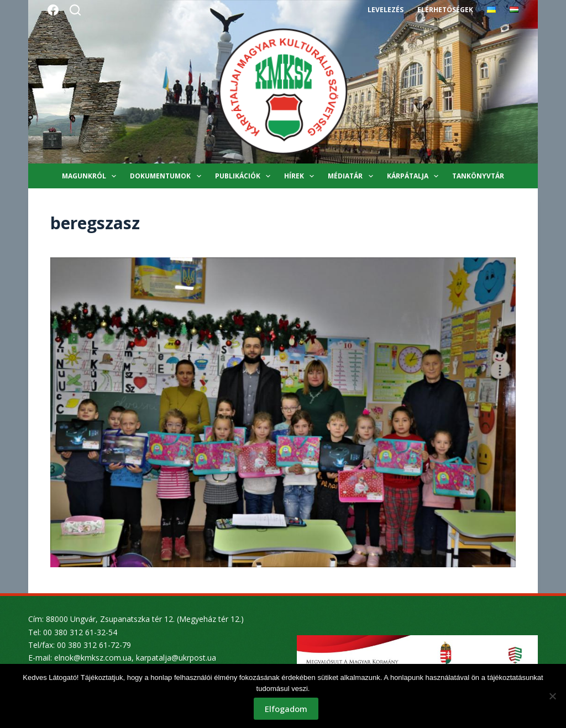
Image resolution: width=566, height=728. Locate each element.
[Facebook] (53, 10)
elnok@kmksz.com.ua (93, 658)
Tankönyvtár (478, 176)
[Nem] (552, 696)
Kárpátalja (415, 176)
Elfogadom (286, 709)
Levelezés (386, 10)
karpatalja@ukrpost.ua (176, 658)
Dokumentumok (167, 176)
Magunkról (91, 176)
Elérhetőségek (445, 10)
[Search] (75, 10)
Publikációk (245, 176)
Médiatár (352, 176)
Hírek (301, 176)
